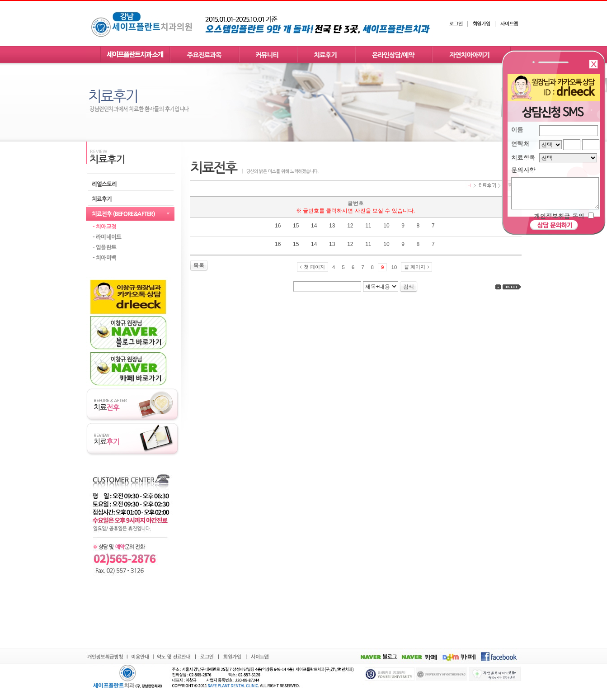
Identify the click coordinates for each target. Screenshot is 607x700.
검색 (409, 287)
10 (394, 267)
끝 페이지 (415, 267)
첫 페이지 (314, 267)
